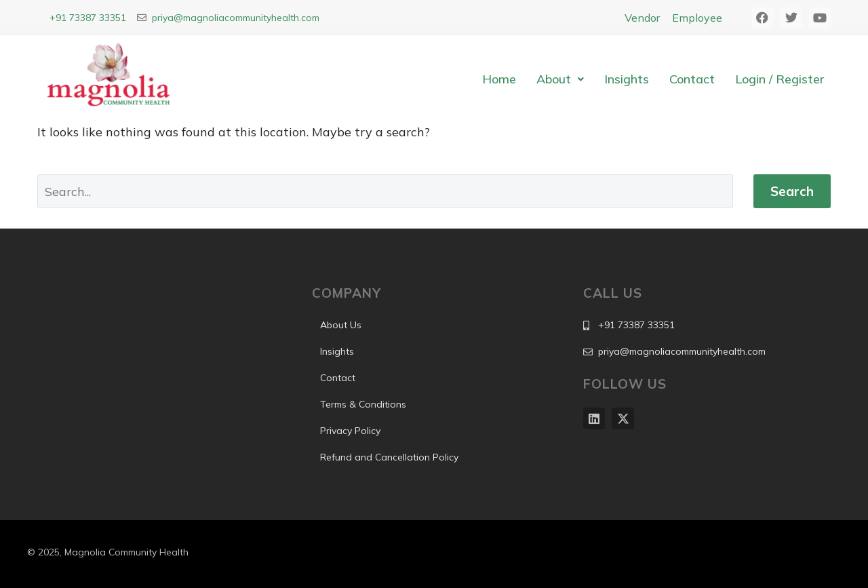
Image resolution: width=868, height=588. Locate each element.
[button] (560, 79)
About (560, 79)
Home (499, 79)
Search (792, 191)
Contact (692, 79)
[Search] (385, 191)
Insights (627, 79)
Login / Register (780, 79)
